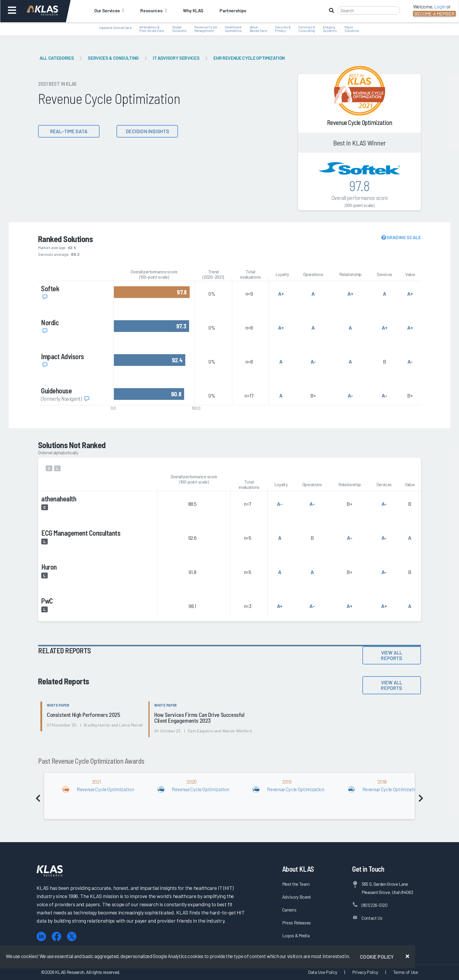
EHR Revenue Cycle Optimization (249, 58)
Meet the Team (296, 884)
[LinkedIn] (41, 937)
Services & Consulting (113, 58)
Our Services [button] (109, 10)
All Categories (57, 58)
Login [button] (440, 6)
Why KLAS (193, 10)
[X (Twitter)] (72, 937)
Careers (289, 910)
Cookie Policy (377, 957)
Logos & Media (296, 935)
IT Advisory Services (176, 58)
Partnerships (233, 10)
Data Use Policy (323, 972)
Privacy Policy (365, 972)
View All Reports (392, 655)
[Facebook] (56, 937)
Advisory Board (296, 897)
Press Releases (297, 922)
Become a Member (434, 14)
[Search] (369, 11)
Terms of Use (406, 972)
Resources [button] (153, 10)
